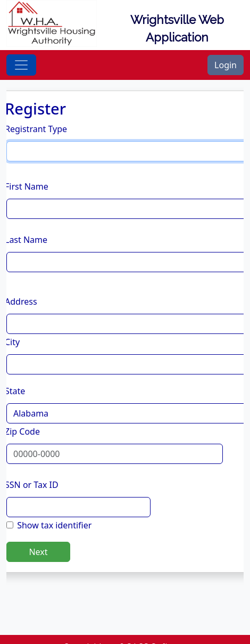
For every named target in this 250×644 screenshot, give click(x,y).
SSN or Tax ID (32, 485)
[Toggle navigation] (21, 65)
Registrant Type (36, 129)
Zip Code (22, 431)
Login (226, 65)
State (15, 391)
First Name (27, 186)
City (12, 342)
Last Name (26, 240)
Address (21, 301)
